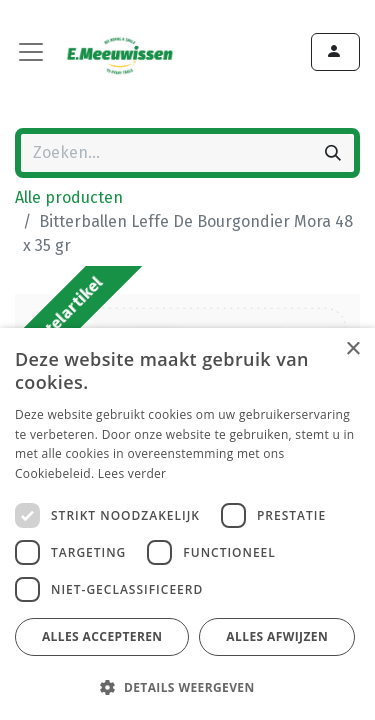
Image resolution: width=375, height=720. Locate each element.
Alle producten (69, 197)
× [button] (352, 349)
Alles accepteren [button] (102, 636)
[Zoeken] (333, 153)
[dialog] (187, 524)
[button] (185, 687)
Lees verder (132, 473)
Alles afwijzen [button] (277, 636)
